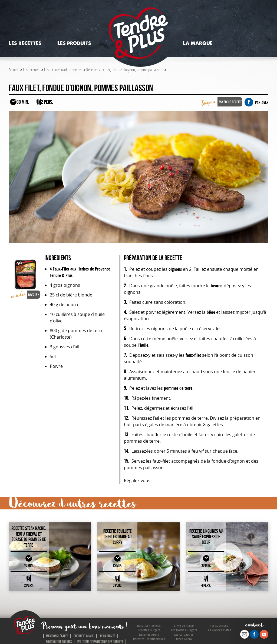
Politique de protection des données (100, 642)
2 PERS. (29, 585)
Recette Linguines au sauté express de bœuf (206, 537)
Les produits (74, 43)
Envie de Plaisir (184, 626)
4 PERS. (206, 585)
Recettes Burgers (149, 630)
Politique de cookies (59, 642)
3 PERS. (118, 585)
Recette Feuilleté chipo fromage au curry (118, 537)
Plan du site (108, 636)
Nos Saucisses (219, 626)
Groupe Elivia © (84, 636)
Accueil (13, 70)
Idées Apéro (184, 639)
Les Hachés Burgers (184, 630)
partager (256, 102)
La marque (198, 43)
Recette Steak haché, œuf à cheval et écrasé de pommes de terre (29, 537)
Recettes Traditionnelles (149, 639)
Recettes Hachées (149, 626)
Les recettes (25, 43)
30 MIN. (206, 565)
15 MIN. (117, 565)
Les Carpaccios (184, 635)
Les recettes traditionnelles (63, 70)
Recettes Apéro (149, 635)
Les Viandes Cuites (219, 630)
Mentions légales (57, 636)
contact (254, 624)
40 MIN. (29, 565)
